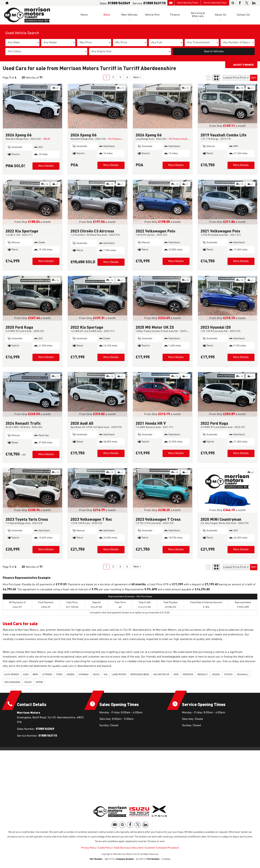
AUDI (26, 675)
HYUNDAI (84, 675)
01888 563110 (154, 3)
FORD (59, 675)
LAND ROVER (119, 675)
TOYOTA (228, 675)
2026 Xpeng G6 (19, 135)
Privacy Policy (89, 848)
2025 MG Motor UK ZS (155, 327)
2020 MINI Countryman (221, 519)
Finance (175, 15)
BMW (35, 675)
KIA (106, 675)
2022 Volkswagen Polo (155, 231)
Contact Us (243, 15)
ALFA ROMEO (12, 675)
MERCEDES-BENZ (140, 675)
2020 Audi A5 (82, 423)
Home (84, 15)
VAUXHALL (243, 675)
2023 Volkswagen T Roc (91, 519)
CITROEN (47, 675)
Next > (137, 77)
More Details (46, 166)
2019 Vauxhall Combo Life (224, 135)
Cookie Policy (105, 848)
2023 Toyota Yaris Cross (27, 519)
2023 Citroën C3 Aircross (92, 231)
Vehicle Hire (152, 15)
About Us (220, 15)
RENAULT (203, 675)
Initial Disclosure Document (128, 848)
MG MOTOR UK (161, 675)
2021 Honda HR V (151, 423)
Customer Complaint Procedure (162, 848)
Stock (107, 15)
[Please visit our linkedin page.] (254, 3)
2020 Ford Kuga (19, 327)
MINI (176, 675)
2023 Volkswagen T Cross (158, 519)
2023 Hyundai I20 (216, 327)
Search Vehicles (214, 52)
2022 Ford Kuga (214, 423)
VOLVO (28, 682)
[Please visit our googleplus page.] (233, 3)
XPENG (39, 682)
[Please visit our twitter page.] (247, 3)
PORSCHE (188, 675)
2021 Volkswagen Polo (220, 231)
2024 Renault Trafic (23, 423)
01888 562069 (119, 3)
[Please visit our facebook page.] (240, 3)
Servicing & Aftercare (198, 15)
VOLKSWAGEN (12, 682)
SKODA (216, 675)
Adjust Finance (243, 65)
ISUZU (96, 675)
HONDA (71, 675)
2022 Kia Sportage (22, 231)
